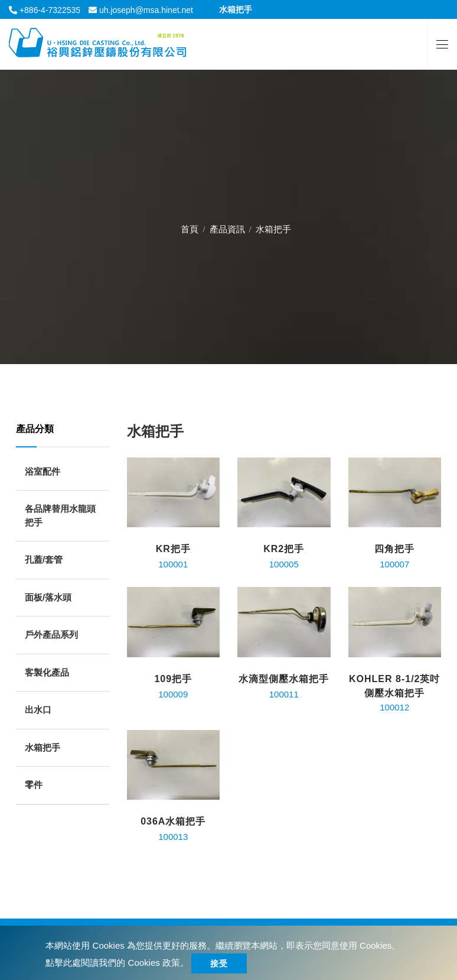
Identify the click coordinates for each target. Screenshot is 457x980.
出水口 (38, 710)
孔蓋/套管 (44, 559)
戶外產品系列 (51, 635)
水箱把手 (43, 747)
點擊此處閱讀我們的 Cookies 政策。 (117, 963)
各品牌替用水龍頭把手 (60, 515)
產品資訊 (227, 225)
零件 (34, 785)
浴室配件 (43, 471)
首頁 (190, 225)
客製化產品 (47, 672)
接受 (219, 963)
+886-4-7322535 (49, 10)
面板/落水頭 (48, 597)
